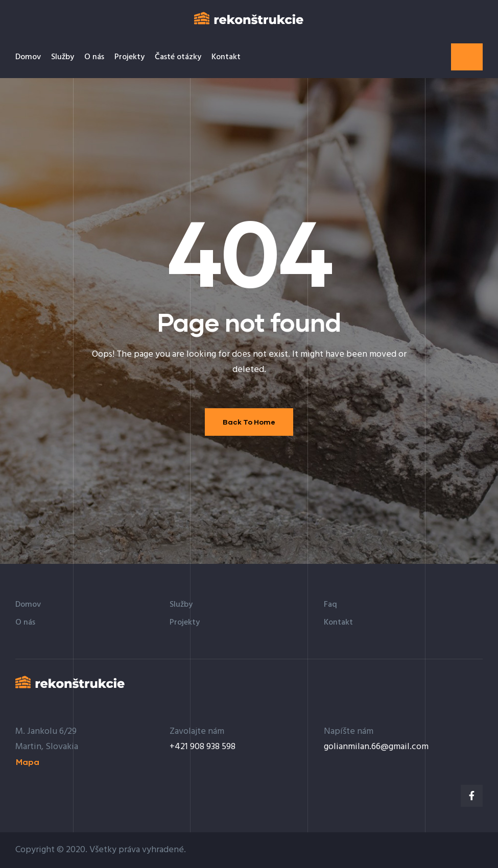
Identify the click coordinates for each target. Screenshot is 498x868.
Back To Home (249, 422)
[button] (467, 57)
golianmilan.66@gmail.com (376, 747)
